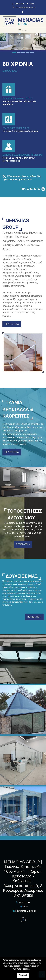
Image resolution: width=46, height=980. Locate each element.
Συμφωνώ (23, 975)
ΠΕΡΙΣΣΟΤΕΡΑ (12, 324)
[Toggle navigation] (23, 30)
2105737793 (19, 4)
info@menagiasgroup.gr (26, 7)
